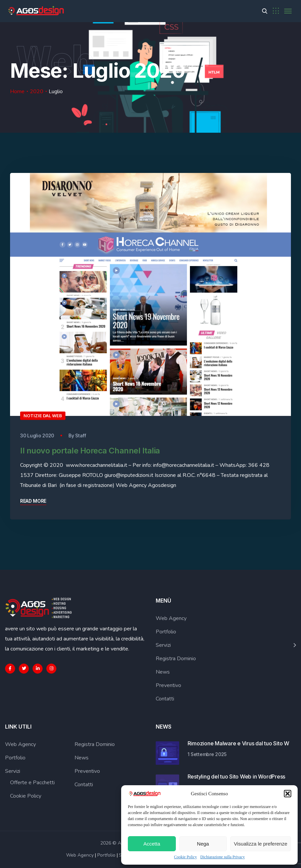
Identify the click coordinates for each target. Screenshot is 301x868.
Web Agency (171, 618)
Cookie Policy (186, 857)
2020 (37, 91)
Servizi (163, 645)
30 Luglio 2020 (37, 436)
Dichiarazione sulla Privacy (223, 857)
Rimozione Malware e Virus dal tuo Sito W (238, 743)
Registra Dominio (176, 659)
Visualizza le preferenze (261, 844)
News (163, 672)
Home (17, 91)
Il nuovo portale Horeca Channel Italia (90, 451)
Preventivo (168, 685)
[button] (288, 794)
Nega (203, 844)
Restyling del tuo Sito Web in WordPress (237, 777)
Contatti (165, 699)
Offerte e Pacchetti (32, 783)
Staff (81, 436)
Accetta (152, 844)
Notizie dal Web (43, 416)
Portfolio (166, 632)
